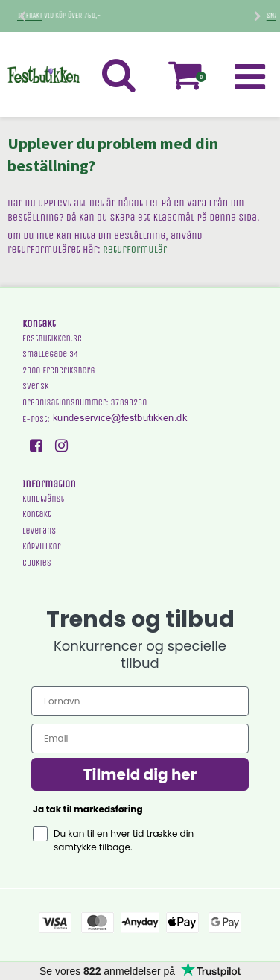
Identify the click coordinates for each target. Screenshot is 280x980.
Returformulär (135, 249)
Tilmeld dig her (140, 774)
